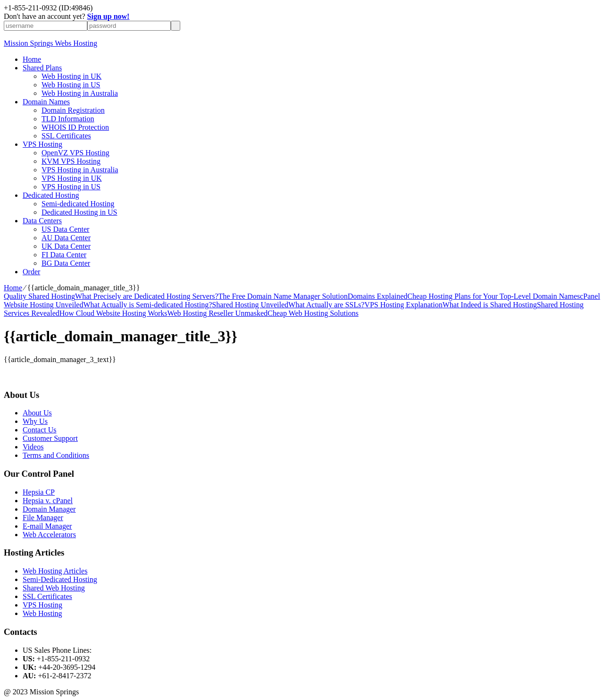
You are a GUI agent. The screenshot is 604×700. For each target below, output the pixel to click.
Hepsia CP (39, 492)
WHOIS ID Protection (75, 127)
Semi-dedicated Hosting (78, 204)
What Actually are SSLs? (326, 305)
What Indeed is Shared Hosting (490, 305)
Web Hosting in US (71, 85)
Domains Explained (378, 296)
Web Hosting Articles (55, 571)
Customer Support (50, 438)
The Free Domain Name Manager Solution (283, 296)
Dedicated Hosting (51, 195)
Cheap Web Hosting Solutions (313, 313)
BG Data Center (66, 263)
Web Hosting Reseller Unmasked (218, 313)
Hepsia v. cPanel (48, 501)
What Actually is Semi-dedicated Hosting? (147, 305)
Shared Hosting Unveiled (250, 305)
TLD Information (68, 119)
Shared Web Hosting (54, 588)
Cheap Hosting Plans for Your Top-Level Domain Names (494, 296)
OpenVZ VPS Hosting (75, 153)
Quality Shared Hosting (39, 296)
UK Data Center (66, 246)
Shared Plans (42, 68)
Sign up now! (109, 16)
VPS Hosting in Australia (80, 170)
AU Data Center (66, 238)
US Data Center (65, 229)
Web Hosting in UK (71, 76)
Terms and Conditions (56, 455)
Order (31, 272)
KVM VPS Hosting (71, 161)
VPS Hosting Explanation (403, 305)
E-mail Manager (47, 526)
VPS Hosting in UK (72, 178)
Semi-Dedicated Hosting (60, 579)
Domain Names (46, 102)
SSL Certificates (66, 136)
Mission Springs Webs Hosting (50, 43)
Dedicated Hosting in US (79, 212)
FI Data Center (64, 255)
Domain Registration (73, 110)
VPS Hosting (42, 144)
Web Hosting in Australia (80, 93)
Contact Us (40, 430)
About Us (37, 413)
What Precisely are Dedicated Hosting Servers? (147, 296)
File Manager (43, 518)
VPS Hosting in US (71, 187)
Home (32, 59)
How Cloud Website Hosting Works (113, 313)
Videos (33, 447)
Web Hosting (42, 613)
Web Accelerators (49, 535)
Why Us (35, 421)
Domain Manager (49, 509)
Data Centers (42, 221)
